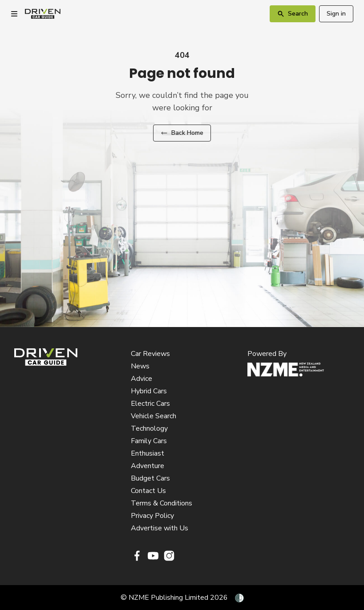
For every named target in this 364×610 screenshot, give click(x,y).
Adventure (148, 466)
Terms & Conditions (162, 503)
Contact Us (148, 491)
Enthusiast (148, 453)
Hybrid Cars (149, 391)
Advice (142, 379)
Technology (149, 428)
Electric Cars (150, 404)
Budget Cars (150, 478)
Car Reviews (150, 354)
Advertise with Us (160, 528)
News (140, 366)
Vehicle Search (154, 416)
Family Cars (149, 441)
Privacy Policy (152, 516)
